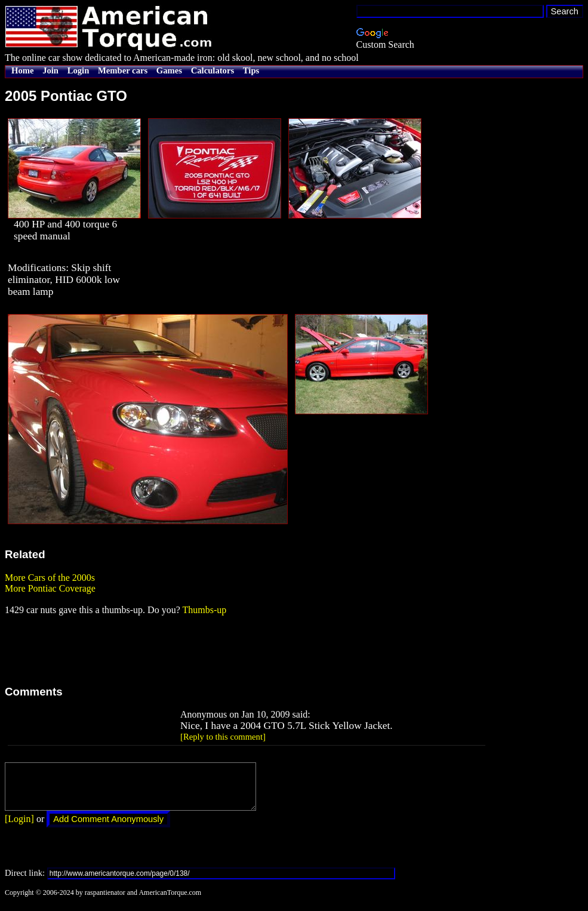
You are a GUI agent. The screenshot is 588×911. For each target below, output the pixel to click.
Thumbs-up (204, 610)
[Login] (19, 828)
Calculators (213, 70)
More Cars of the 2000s (50, 578)
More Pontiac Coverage (50, 588)
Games (169, 70)
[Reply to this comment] (223, 737)
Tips (251, 70)
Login (78, 70)
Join (50, 70)
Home (22, 70)
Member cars (123, 70)
